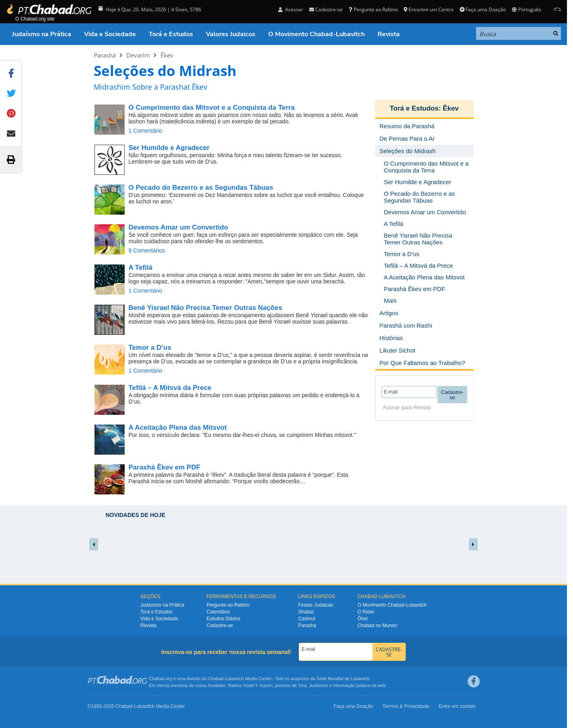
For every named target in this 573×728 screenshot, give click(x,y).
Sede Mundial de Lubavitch (343, 679)
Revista (389, 34)
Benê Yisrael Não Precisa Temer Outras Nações (205, 308)
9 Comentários (147, 250)
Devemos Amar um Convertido (179, 227)
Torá (302, 685)
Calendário (218, 612)
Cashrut (307, 619)
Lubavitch (234, 679)
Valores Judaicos (231, 34)
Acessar (291, 9)
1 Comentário (146, 131)
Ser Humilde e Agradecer (169, 148)
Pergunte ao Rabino (373, 9)
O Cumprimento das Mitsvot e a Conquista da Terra (212, 108)
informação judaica (351, 685)
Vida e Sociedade (110, 34)
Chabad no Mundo (377, 625)
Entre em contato (457, 706)
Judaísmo (319, 685)
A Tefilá (141, 268)
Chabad (216, 679)
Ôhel (362, 619)
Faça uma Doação (483, 9)
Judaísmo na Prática (42, 34)
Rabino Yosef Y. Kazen (250, 685)
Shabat (306, 612)
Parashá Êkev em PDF (165, 467)
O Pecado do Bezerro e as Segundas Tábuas (201, 188)
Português (526, 9)
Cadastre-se (326, 9)
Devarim (138, 55)
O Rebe (366, 612)
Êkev (167, 55)
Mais (390, 300)
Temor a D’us (150, 348)
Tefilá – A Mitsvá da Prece (170, 388)
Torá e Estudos (171, 34)
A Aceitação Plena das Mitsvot (178, 428)
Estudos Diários (224, 619)
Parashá (105, 55)
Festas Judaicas (316, 605)
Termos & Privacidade (406, 706)
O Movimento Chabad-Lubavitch (316, 34)
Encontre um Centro (429, 9)
